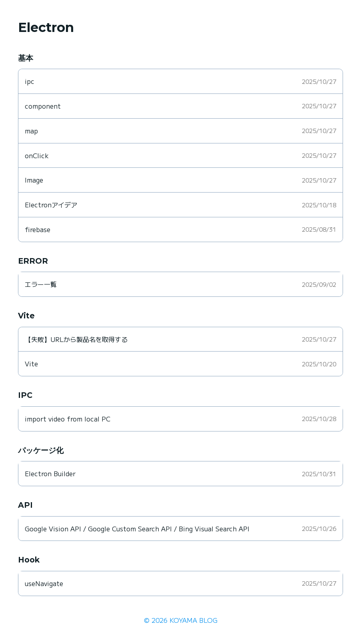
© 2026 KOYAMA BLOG (181, 620)
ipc (30, 81)
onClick (37, 155)
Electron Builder (50, 473)
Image (34, 180)
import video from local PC (68, 419)
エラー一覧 (41, 284)
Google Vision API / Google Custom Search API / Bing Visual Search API (137, 529)
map (31, 131)
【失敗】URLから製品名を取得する (76, 339)
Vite (31, 364)
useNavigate (44, 583)
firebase (38, 229)
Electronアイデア (51, 205)
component (43, 106)
